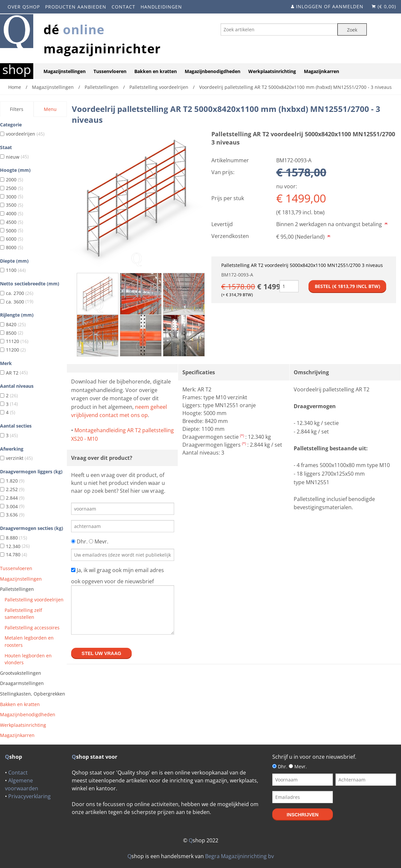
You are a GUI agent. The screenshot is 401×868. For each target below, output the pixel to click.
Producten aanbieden (76, 7)
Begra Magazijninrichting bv (240, 856)
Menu (50, 109)
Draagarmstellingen (22, 683)
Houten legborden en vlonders (28, 659)
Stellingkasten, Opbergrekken (33, 694)
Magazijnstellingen (65, 71)
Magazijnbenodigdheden (213, 71)
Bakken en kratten (156, 71)
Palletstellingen (17, 589)
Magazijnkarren (321, 71)
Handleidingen (161, 7)
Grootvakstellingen (21, 673)
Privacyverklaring (29, 796)
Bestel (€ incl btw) (348, 286)
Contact (123, 7)
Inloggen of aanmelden (330, 6)
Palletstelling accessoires (32, 628)
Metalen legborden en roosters (29, 641)
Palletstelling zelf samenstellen (23, 614)
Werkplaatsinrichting (272, 71)
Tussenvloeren (110, 71)
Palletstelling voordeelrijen (34, 600)
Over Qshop (24, 7)
